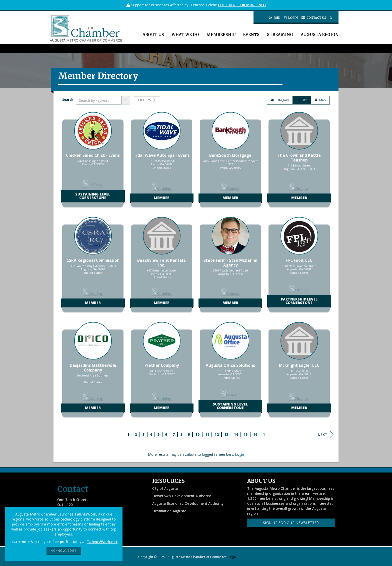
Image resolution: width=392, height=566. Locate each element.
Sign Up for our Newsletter (291, 523)
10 (197, 434)
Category (280, 100)
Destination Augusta (169, 511)
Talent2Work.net (102, 542)
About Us (153, 35)
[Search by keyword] (99, 100)
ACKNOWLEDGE (64, 551)
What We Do (185, 35)
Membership (221, 35)
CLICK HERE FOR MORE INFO (242, 5)
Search (68, 100)
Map (320, 100)
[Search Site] (332, 18)
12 (217, 434)
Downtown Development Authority (182, 496)
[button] (126, 100)
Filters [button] (147, 100)
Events (251, 35)
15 (246, 434)
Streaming (280, 35)
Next (326, 434)
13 (226, 434)
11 (207, 434)
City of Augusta (165, 488)
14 (236, 434)
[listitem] (93, 162)
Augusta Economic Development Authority (188, 503)
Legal (232, 557)
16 (255, 434)
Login (239, 454)
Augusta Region (320, 35)
